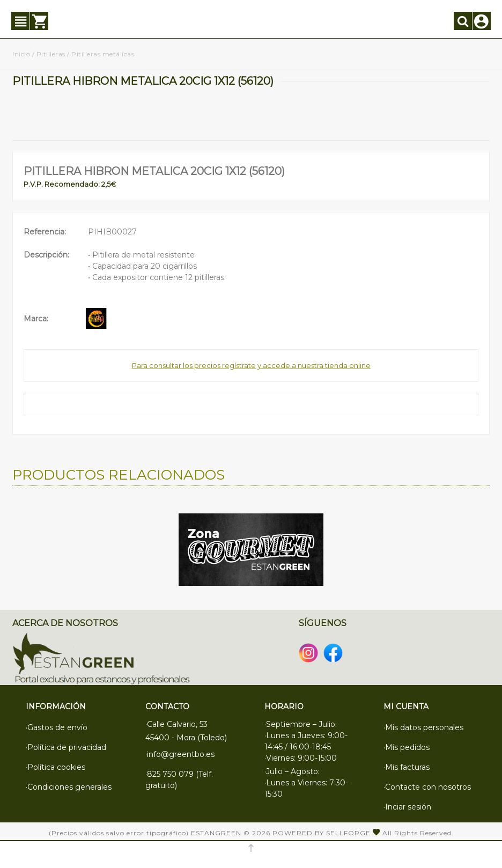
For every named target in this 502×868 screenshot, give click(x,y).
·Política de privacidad (66, 747)
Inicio (21, 54)
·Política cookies (56, 767)
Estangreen (216, 833)
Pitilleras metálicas (103, 54)
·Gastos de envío (57, 727)
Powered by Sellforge (322, 833)
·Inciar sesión (407, 807)
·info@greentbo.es (180, 754)
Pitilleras (51, 54)
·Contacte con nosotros (427, 787)
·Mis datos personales (423, 727)
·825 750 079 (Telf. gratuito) (179, 780)
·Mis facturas (407, 767)
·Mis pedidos (407, 747)
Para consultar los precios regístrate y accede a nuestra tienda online (251, 365)
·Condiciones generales (69, 787)
